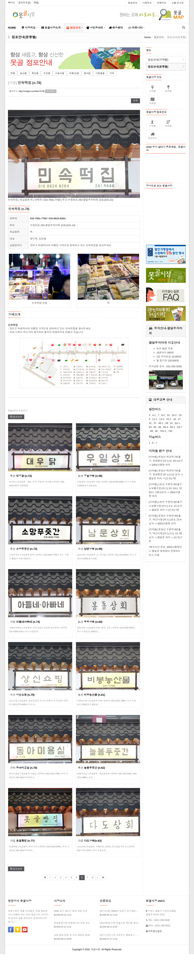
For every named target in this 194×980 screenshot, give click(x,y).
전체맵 (153, 101)
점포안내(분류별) (158, 67)
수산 (90, 549)
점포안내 (133, 3)
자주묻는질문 (155, 931)
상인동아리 (95, 28)
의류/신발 (74, 73)
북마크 (11, 3)
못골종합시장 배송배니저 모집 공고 (72, 923)
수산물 (47, 73)
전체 (13, 73)
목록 (135, 101)
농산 (90, 476)
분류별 (168, 89)
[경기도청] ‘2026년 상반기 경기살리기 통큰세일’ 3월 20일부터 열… (120, 911)
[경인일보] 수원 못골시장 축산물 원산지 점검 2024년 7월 (120, 923)
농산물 (23, 73)
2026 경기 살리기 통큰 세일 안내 (71, 911)
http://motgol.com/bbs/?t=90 (32, 91)
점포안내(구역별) (158, 60)
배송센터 (116, 28)
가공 (25, 622)
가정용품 (100, 73)
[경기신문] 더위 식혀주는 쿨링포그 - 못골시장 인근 (120, 935)
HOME (12, 28)
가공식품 (60, 73)
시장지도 (147, 3)
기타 (112, 73)
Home (147, 37)
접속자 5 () (24, 3)
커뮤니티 (135, 28)
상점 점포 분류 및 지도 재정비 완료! (72, 935)
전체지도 (162, 3)
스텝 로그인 (178, 3)
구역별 (153, 89)
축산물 (35, 73)
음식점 (87, 73)
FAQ (36, 3)
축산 (21, 476)
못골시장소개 (51, 28)
